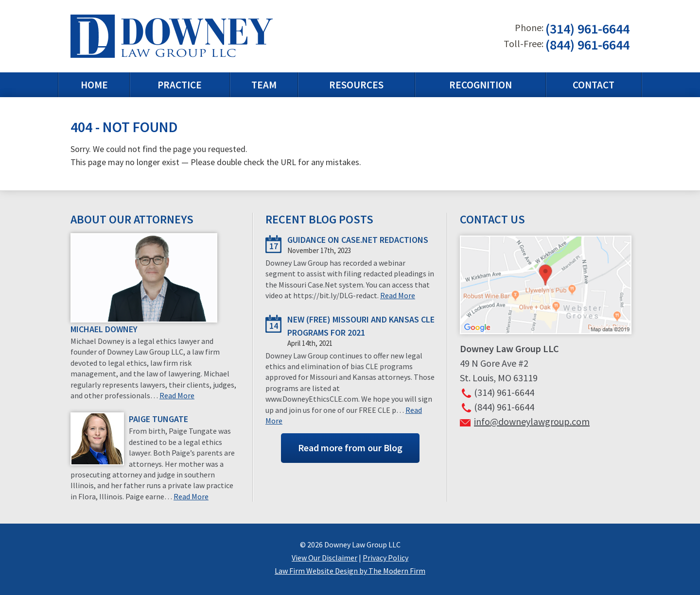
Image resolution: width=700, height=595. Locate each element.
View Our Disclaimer (324, 558)
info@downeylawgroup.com (532, 421)
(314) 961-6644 (587, 29)
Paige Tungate (158, 419)
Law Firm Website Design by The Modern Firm (350, 571)
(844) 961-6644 (587, 45)
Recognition (481, 85)
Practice (180, 85)
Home (94, 85)
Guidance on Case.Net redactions (358, 240)
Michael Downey (104, 329)
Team (264, 85)
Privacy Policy (385, 558)
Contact (594, 85)
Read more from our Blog (350, 448)
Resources (356, 85)
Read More (177, 395)
